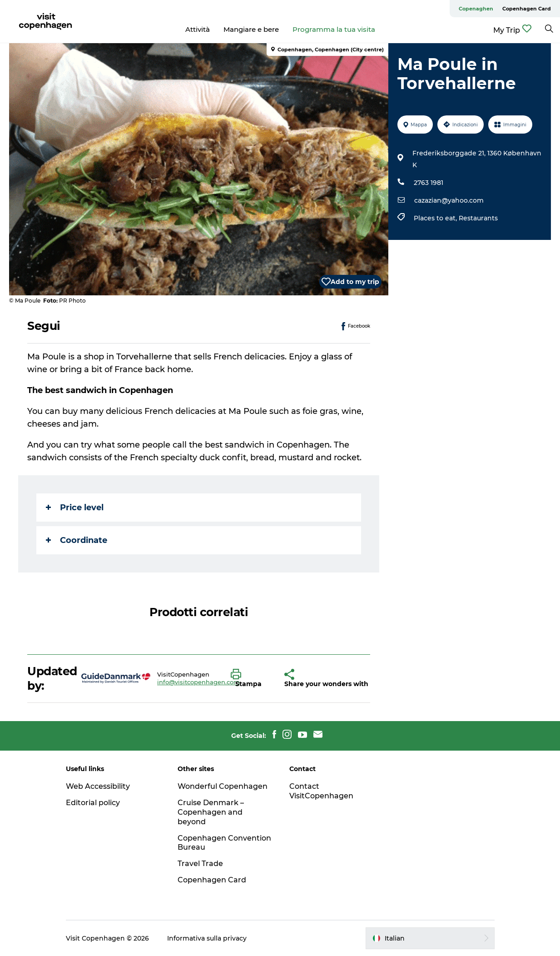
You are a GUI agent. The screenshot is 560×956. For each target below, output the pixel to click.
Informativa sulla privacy (207, 938)
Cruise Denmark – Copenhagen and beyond (211, 812)
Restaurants (478, 218)
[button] (251, 678)
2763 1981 (429, 183)
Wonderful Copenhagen (223, 786)
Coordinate (77, 540)
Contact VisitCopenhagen (321, 791)
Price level (75, 508)
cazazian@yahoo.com (449, 200)
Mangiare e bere (251, 29)
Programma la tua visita (334, 29)
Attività (198, 29)
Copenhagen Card (527, 9)
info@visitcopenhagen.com (198, 682)
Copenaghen (476, 9)
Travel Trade (200, 864)
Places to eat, (436, 218)
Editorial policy (93, 803)
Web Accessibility (98, 786)
